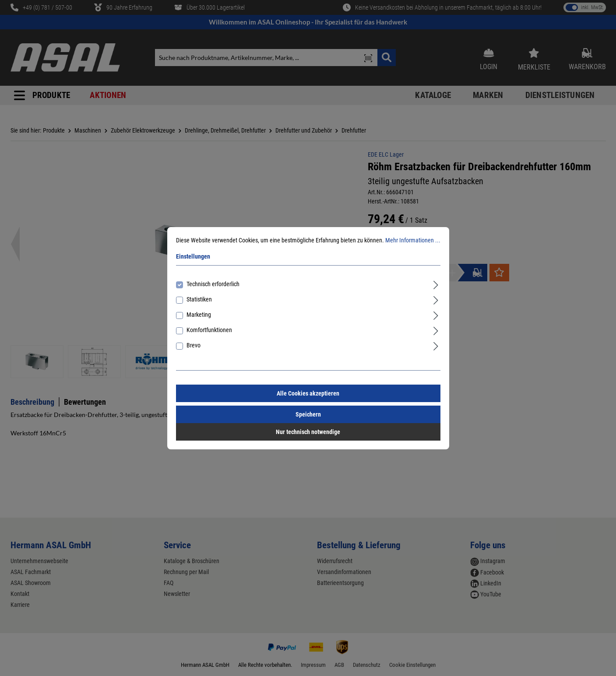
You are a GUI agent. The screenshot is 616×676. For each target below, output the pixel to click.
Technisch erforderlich (213, 284)
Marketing (199, 315)
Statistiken (199, 299)
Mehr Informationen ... (413, 240)
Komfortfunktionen (209, 330)
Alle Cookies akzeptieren (308, 393)
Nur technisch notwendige (308, 432)
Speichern (308, 414)
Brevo (194, 345)
